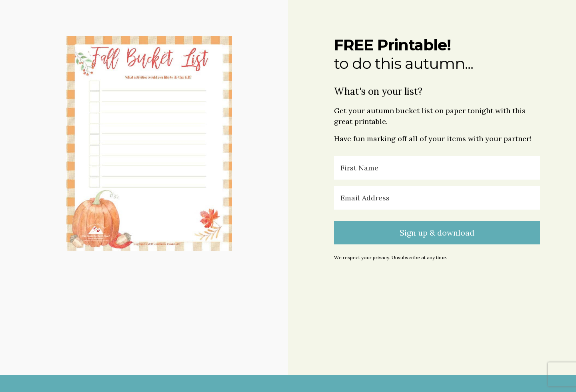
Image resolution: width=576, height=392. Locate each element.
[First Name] (437, 168)
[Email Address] (437, 198)
